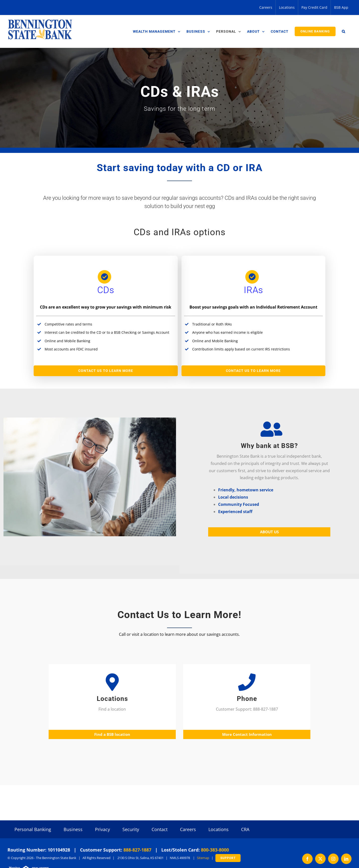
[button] (344, 31)
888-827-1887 (137, 850)
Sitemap (203, 858)
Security (131, 829)
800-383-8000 (215, 850)
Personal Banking (33, 829)
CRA (245, 829)
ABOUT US (269, 532)
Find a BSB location (112, 734)
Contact (160, 829)
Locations (219, 829)
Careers (188, 829)
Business (73, 829)
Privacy (102, 829)
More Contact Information (247, 734)
